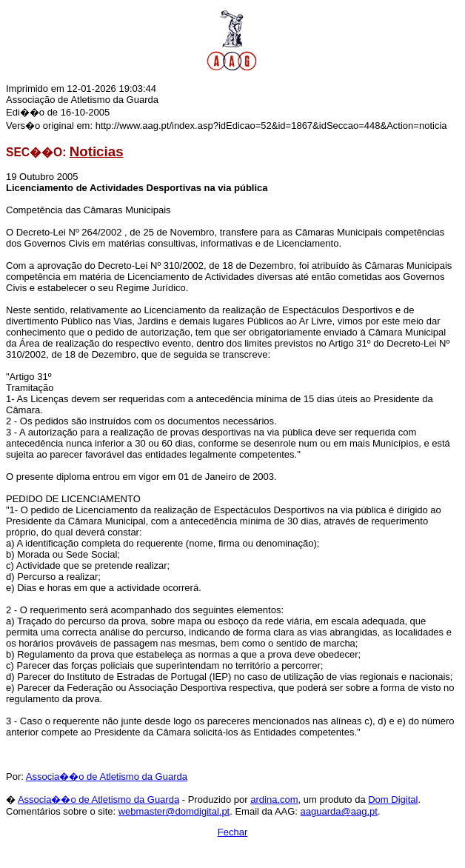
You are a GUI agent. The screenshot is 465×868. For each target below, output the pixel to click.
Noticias (97, 151)
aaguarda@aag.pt (339, 811)
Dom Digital (393, 799)
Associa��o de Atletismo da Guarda (107, 777)
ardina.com (274, 799)
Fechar (232, 832)
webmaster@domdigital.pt (174, 811)
